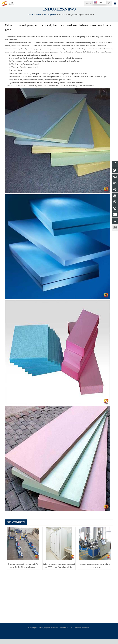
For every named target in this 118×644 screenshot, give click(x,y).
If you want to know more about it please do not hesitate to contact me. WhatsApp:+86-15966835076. (50, 91)
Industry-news (59, 14)
